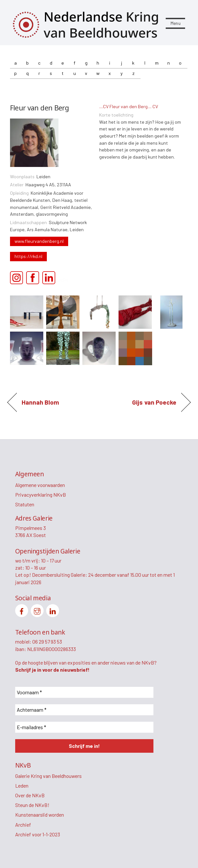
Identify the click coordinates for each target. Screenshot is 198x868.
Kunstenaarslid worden (40, 815)
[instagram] (37, 610)
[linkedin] (53, 610)
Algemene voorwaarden (40, 485)
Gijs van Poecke (154, 402)
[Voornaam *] (84, 692)
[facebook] (22, 610)
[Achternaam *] (84, 710)
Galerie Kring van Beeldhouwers (48, 776)
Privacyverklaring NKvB (41, 495)
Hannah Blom (41, 402)
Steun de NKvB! (32, 805)
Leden (22, 785)
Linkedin (51, 278)
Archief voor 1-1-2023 (38, 834)
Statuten (25, 504)
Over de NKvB (30, 795)
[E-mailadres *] (84, 727)
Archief (23, 825)
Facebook (34, 278)
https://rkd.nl (28, 256)
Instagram (18, 278)
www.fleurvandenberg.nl (39, 241)
